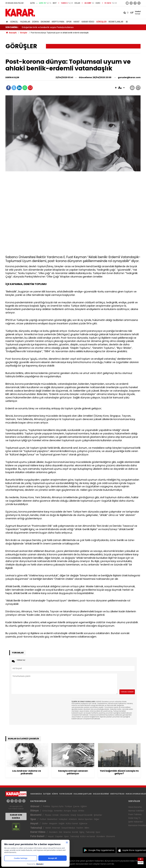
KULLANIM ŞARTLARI (83, 794)
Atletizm (73, 819)
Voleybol (63, 819)
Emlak (56, 815)
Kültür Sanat (72, 823)
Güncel (14, 22)
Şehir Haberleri (136, 822)
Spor (69, 22)
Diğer (97, 819)
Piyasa (48, 815)
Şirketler (98, 815)
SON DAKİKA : (12, 27)
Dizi (60, 832)
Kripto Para (58, 22)
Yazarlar (25, 22)
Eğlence (83, 823)
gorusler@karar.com (129, 77)
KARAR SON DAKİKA (16, 816)
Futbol (43, 819)
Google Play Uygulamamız (101, 850)
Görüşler (101, 22)
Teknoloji (36, 828)
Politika (46, 806)
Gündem (53, 832)
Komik (75, 832)
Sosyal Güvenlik (85, 815)
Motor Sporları (85, 819)
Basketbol (52, 819)
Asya (75, 811)
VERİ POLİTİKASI (117, 794)
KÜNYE (55, 794)
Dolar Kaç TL (134, 818)
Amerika (58, 811)
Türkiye (68, 806)
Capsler (59, 836)
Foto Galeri (37, 836)
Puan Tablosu (135, 814)
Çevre (76, 806)
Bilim (87, 828)
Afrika (81, 811)
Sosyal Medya (68, 828)
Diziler (45, 823)
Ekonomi (45, 22)
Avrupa (67, 811)
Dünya (35, 22)
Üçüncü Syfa (57, 806)
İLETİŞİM (47, 794)
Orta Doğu (48, 811)
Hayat (77, 22)
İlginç (82, 832)
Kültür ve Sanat (88, 836)
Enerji (73, 815)
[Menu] (126, 22)
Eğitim (84, 806)
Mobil (48, 828)
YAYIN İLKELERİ (66, 794)
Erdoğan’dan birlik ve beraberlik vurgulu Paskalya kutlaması (48, 27)
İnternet (56, 828)
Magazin (53, 823)
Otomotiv (65, 815)
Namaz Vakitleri (136, 811)
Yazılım (80, 828)
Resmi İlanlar (116, 22)
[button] (116, 88)
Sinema (67, 832)
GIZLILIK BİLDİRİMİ (101, 794)
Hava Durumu (135, 807)
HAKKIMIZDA (36, 794)
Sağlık (62, 823)
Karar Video (88, 22)
